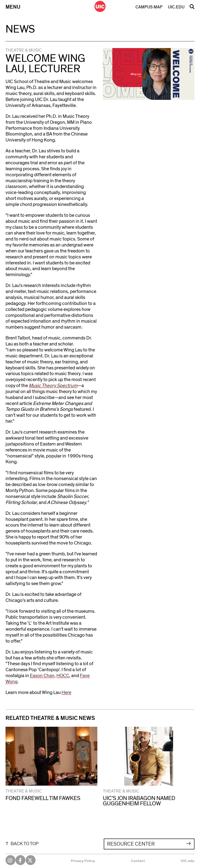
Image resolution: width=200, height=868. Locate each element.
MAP (149, 7)
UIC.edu (188, 861)
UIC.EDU (176, 7)
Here (66, 692)
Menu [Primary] (13, 7)
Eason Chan (42, 676)
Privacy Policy (83, 861)
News (20, 29)
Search (192, 8)
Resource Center (131, 844)
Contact (138, 861)
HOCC (63, 676)
